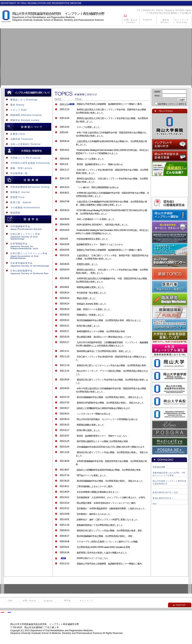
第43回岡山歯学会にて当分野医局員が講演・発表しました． (105, 351)
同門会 (67, 601)
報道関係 (12, 213)
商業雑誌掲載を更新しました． (91, 287)
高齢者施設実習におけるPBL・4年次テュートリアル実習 (169, 474)
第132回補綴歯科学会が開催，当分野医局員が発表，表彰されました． (110, 320)
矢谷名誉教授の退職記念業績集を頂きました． (99, 492)
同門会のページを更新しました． (92, 475)
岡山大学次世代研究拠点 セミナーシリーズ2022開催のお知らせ (107, 419)
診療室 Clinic (15, 134)
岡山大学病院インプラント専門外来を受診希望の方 (170, 482)
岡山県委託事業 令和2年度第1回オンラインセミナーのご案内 (106, 503)
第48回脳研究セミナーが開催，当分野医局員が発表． (102, 331)
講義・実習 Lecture (19, 168)
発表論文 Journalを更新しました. (92, 304)
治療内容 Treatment (19, 139)
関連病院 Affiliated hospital (23, 115)
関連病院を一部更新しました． (91, 315)
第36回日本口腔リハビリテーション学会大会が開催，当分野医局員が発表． (112, 365)
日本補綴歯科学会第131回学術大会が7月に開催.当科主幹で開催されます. (111, 447)
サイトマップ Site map (182, 21)
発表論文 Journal (17, 192)
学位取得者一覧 (16, 173)
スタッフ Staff (16, 110)
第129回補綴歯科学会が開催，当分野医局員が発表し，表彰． (106, 536)
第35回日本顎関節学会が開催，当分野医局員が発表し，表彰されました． (111, 403)
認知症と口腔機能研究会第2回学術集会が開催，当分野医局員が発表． (110, 470)
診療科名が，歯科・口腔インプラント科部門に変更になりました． (108, 520)
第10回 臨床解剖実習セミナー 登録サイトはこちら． (103, 436)
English (148, 20)
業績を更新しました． (87, 298)
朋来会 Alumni (166, 21)
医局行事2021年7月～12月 (165, 492)
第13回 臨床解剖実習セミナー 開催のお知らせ (100, 164)
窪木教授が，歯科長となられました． (94, 514)
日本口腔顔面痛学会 (27, 272)
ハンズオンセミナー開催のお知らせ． (94, 414)
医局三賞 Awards (18, 202)
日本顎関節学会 (27, 246)
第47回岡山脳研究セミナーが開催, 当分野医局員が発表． (103, 441)
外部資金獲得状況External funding (27, 187)
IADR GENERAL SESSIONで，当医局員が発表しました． (103, 225)
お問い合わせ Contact (131, 21)
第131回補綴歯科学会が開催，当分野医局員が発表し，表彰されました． (111, 397)
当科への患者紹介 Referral (23, 144)
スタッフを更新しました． (89, 127)
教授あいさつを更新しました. (90, 159)
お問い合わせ (29, 601)
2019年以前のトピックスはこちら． (94, 558)
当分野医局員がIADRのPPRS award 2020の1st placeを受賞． (104, 547)
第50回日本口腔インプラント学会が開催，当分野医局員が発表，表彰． (110, 531)
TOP (10, 601)
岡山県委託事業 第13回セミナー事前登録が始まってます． (105, 337)
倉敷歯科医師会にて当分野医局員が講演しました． (101, 525)
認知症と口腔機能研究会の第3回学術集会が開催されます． (104, 408)
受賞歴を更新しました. (87, 264)
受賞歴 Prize (15, 197)
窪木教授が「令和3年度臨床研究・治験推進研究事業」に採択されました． (112, 509)
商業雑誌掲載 (159, 467)
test (155, 504)
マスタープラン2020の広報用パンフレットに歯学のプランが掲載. (107, 542)
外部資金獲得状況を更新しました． (93, 239)
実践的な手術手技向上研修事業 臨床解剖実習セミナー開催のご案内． (110, 104)
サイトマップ (87, 601)
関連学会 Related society (22, 120)
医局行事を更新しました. (88, 326)
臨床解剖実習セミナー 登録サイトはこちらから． (101, 244)
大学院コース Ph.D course (23, 158)
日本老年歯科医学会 (27, 264)
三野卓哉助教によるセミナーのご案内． (96, 486)
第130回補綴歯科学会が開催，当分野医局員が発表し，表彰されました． (111, 481)
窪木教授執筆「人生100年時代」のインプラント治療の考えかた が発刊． (112, 498)
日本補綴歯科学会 (27, 228)
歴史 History (15, 105)
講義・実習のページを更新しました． (94, 309)
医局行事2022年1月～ (163, 498)
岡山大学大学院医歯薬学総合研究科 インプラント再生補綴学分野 (58, 14)
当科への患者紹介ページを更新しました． (97, 219)
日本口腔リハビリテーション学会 (27, 256)
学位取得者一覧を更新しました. (92, 293)
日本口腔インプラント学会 (27, 236)
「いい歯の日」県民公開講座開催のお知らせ (98, 187)
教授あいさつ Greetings (21, 100)
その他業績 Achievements (22, 208)
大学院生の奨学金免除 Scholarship (27, 163)
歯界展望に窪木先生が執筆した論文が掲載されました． (103, 553)
